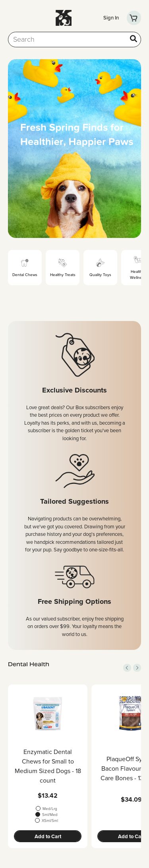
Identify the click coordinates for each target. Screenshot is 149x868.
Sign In (111, 18)
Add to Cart (48, 836)
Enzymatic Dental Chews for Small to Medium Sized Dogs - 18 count (48, 766)
